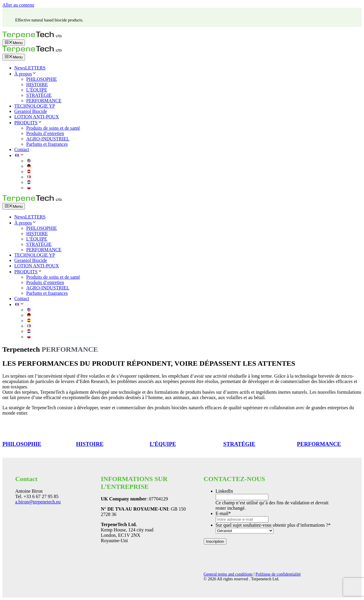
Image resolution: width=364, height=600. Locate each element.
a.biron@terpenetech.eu (38, 502)
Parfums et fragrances (47, 144)
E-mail (223, 513)
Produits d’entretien (45, 133)
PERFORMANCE (44, 101)
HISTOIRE (37, 85)
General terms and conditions (228, 574)
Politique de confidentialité (278, 574)
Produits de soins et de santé (53, 128)
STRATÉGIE (39, 95)
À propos (25, 74)
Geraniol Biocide (31, 111)
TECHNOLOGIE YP (35, 106)
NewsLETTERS (30, 68)
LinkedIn (224, 491)
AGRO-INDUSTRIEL (48, 139)
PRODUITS (28, 123)
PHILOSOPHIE (42, 79)
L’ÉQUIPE (37, 90)
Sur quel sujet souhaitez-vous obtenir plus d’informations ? (273, 525)
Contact (22, 149)
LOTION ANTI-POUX (37, 117)
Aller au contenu (18, 5)
